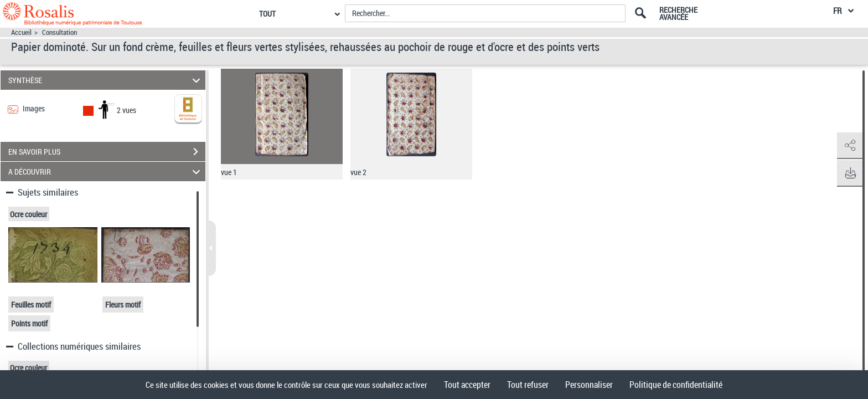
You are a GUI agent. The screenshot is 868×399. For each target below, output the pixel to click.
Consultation (60, 32)
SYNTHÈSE (106, 80)
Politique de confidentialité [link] (676, 385)
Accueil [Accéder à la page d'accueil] (21, 32)
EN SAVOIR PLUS (107, 152)
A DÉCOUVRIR (106, 172)
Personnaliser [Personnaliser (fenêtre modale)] (589, 385)
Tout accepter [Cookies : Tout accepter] (467, 385)
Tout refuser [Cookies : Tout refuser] (528, 385)
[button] (849, 146)
